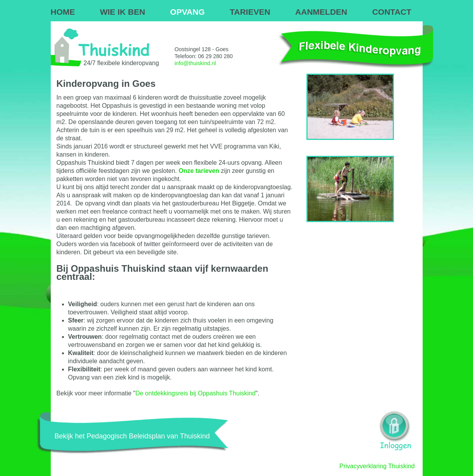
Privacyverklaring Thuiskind (377, 466)
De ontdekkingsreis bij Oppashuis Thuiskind (195, 393)
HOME (63, 12)
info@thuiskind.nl (195, 63)
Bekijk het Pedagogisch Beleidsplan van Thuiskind (132, 436)
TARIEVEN (250, 12)
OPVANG (187, 12)
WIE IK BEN (123, 12)
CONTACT (392, 12)
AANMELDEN (321, 12)
